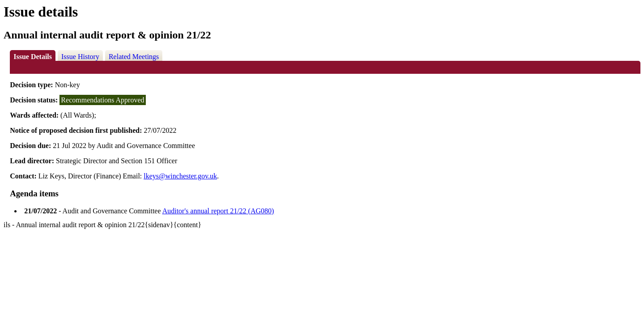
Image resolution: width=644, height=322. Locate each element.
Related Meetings (134, 57)
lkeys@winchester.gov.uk (180, 176)
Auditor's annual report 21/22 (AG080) (218, 211)
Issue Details (33, 57)
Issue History (80, 57)
